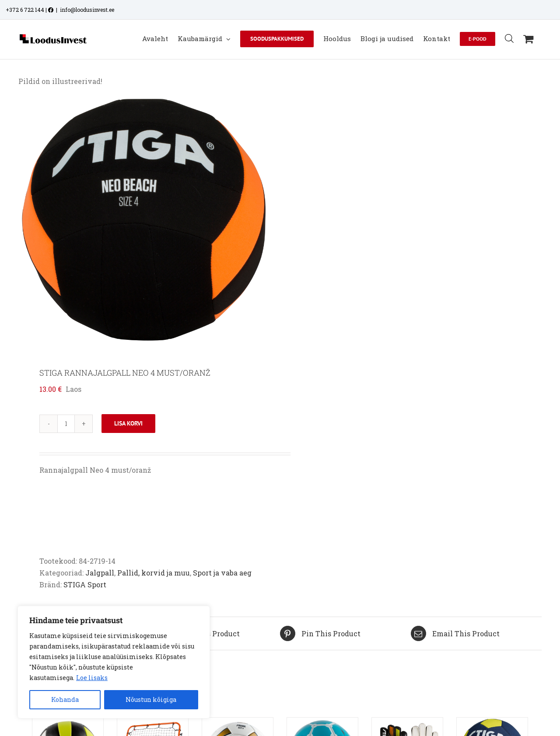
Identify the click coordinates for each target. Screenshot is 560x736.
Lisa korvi (128, 423)
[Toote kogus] (66, 424)
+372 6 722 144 (25, 10)
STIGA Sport (85, 584)
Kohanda (65, 699)
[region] (114, 662)
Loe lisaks (92, 678)
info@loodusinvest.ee (87, 10)
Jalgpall (100, 573)
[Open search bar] (509, 38)
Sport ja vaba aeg (222, 573)
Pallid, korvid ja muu (154, 573)
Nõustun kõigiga (151, 699)
